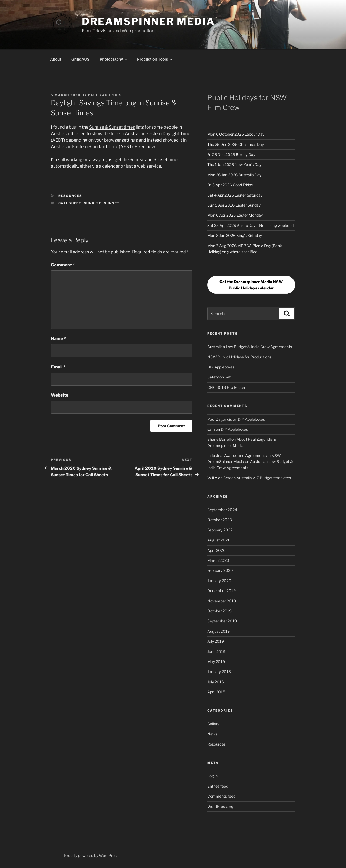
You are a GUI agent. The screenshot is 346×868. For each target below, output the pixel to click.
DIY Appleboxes (221, 367)
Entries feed (218, 786)
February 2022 (220, 530)
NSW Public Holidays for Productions (239, 357)
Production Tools (155, 59)
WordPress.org (220, 806)
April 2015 (216, 692)
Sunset (112, 203)
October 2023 (220, 520)
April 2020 (217, 550)
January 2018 (219, 672)
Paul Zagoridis (105, 95)
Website (60, 395)
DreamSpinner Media (148, 21)
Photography (114, 59)
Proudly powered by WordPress (91, 855)
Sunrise (93, 203)
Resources (70, 196)
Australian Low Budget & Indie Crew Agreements (250, 347)
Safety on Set (219, 377)
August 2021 (218, 540)
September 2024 (222, 510)
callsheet (70, 203)
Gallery (213, 724)
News (212, 734)
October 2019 (219, 611)
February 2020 (220, 570)
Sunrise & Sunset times (112, 127)
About (56, 59)
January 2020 (219, 581)
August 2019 (219, 631)
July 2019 (216, 641)
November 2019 (222, 601)
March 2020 (218, 560)
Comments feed (221, 796)
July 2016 (216, 682)
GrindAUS (80, 59)
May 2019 (216, 662)
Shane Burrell (219, 439)
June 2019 (216, 652)
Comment (63, 265)
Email (58, 367)
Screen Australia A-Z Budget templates (257, 478)
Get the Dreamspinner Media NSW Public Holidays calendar (251, 285)
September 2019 (222, 621)
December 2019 (222, 591)
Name (58, 339)
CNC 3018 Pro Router (226, 387)
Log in (212, 776)
